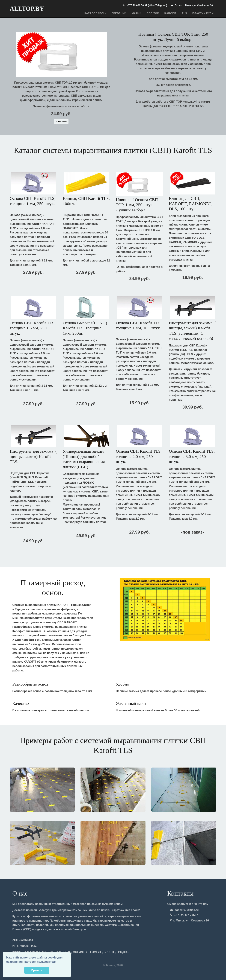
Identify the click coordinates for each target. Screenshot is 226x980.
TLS (184, 13)
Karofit (170, 13)
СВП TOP (153, 13)
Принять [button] (37, 970)
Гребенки (119, 13)
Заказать (61, 121)
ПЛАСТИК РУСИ (203, 13)
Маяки (137, 13)
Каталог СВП (95, 13)
